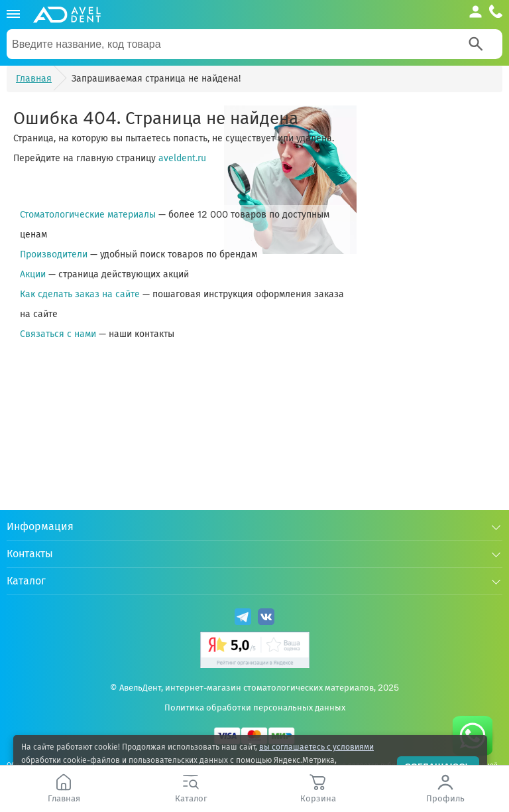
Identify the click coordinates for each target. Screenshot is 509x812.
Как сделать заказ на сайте (80, 294)
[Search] (476, 44)
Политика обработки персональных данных (255, 708)
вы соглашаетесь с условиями (316, 747)
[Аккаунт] (476, 12)
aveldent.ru (182, 158)
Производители (54, 254)
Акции (33, 274)
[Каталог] (13, 15)
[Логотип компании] (67, 15)
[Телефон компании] (496, 11)
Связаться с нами (58, 334)
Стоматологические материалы (88, 215)
